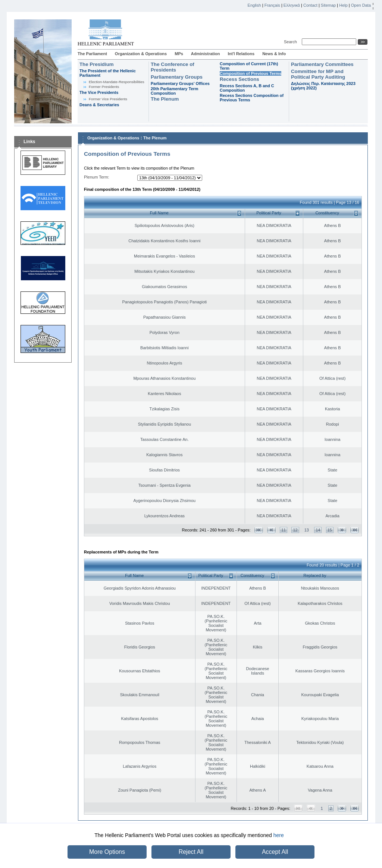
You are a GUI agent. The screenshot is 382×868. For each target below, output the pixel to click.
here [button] (279, 835)
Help (343, 5)
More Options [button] (107, 852)
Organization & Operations (141, 54)
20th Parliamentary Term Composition (175, 91)
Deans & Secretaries (99, 105)
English (254, 5)
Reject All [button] (191, 852)
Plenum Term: (97, 177)
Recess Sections (239, 79)
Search (292, 42)
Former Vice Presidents (108, 99)
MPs (179, 54)
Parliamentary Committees (322, 64)
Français (272, 5)
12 (295, 530)
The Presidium (97, 64)
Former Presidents (104, 87)
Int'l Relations (241, 54)
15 (330, 530)
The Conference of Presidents (173, 67)
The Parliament (92, 54)
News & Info (274, 54)
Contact (310, 5)
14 (318, 530)
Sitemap (328, 5)
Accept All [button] (275, 852)
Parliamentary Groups (177, 77)
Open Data (361, 5)
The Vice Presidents (99, 92)
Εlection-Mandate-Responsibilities (117, 82)
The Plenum (165, 99)
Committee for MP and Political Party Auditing (318, 74)
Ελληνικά (292, 5)
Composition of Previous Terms (251, 73)
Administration (206, 54)
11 (284, 530)
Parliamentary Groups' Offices (180, 83)
